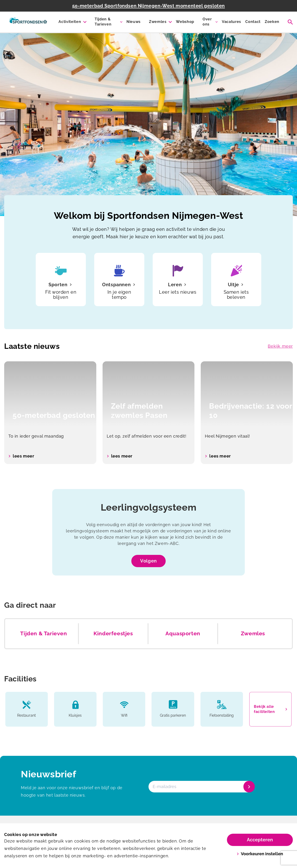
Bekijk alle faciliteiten (270, 709)
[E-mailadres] (201, 787)
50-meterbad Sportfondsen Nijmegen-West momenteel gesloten (148, 6)
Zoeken (272, 22)
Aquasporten (183, 633)
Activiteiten (70, 22)
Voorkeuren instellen (260, 854)
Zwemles (158, 22)
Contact (253, 22)
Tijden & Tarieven (103, 22)
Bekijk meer (280, 346)
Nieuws (134, 22)
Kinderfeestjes (113, 633)
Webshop (185, 22)
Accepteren (260, 840)
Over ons (207, 22)
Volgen (148, 561)
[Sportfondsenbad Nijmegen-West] (28, 22)
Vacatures (231, 22)
